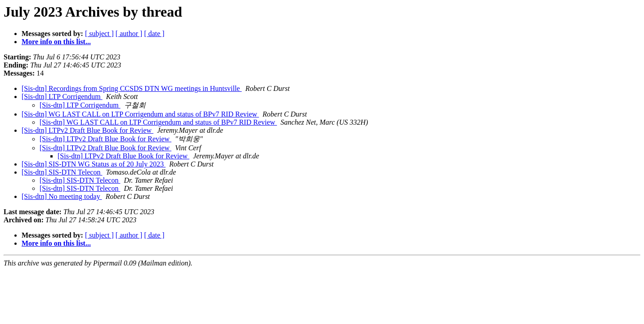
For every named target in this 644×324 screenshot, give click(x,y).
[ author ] (129, 34)
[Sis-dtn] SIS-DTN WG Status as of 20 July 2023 (94, 164)
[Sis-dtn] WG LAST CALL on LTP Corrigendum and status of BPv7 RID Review (140, 114)
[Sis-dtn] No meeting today (62, 196)
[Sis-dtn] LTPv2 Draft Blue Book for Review (87, 130)
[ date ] (154, 34)
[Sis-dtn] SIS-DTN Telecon (62, 172)
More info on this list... (56, 42)
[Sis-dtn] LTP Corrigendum (62, 97)
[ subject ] (99, 34)
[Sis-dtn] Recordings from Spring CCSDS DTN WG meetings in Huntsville (132, 88)
